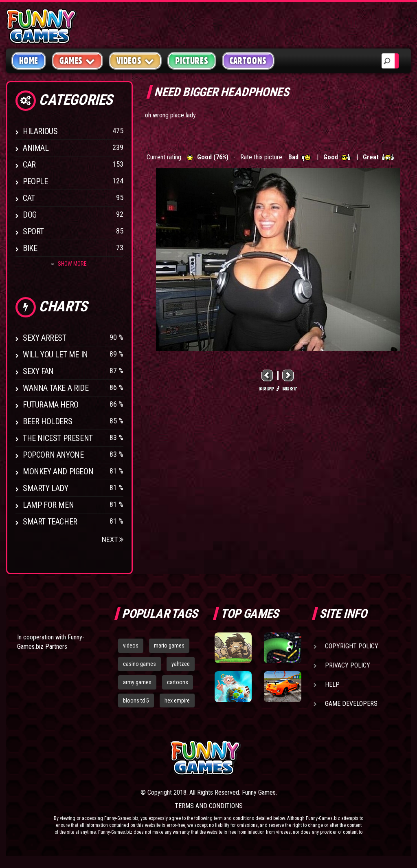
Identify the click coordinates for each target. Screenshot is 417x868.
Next (113, 539)
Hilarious (40, 131)
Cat (29, 198)
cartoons (178, 682)
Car (29, 165)
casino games (139, 664)
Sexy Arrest (45, 338)
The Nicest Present (58, 438)
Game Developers (351, 704)
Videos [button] (135, 61)
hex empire (177, 701)
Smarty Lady (46, 488)
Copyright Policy (352, 646)
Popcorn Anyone (53, 455)
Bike (30, 248)
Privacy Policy (348, 665)
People (35, 181)
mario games (169, 645)
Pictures (192, 61)
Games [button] (77, 61)
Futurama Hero (51, 405)
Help (332, 684)
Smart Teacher (50, 522)
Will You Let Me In (55, 355)
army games (137, 682)
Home (29, 61)
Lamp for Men (48, 505)
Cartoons (248, 61)
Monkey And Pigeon (58, 471)
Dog (30, 215)
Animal (36, 148)
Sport (33, 231)
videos (131, 645)
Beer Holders (47, 421)
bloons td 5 (136, 701)
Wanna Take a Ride (56, 388)
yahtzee (181, 664)
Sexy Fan (38, 371)
